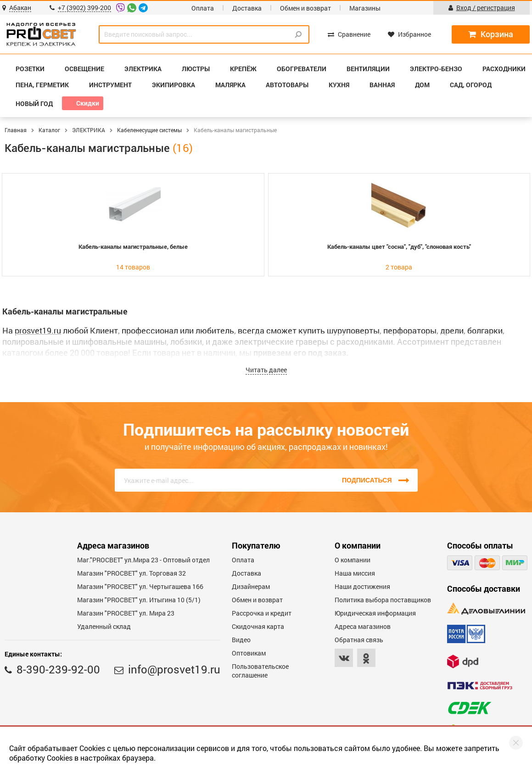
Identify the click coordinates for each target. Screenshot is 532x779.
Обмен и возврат (305, 8)
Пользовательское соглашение (260, 671)
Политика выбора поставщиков (383, 600)
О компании (353, 560)
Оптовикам (249, 653)
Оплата (203, 8)
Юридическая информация (375, 613)
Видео (241, 640)
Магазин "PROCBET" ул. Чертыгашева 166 (140, 586)
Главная (16, 130)
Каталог (49, 130)
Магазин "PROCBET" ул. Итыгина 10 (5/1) (139, 600)
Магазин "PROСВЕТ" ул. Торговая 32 (132, 573)
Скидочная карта (258, 626)
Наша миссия (355, 573)
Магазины (365, 8)
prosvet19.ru (38, 331)
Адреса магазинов (363, 626)
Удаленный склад (104, 626)
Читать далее (266, 370)
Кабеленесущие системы (149, 130)
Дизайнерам (251, 586)
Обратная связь (359, 640)
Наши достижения (362, 586)
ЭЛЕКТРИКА (89, 130)
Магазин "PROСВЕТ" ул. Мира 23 (126, 613)
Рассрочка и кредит (262, 613)
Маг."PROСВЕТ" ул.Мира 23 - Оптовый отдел (143, 560)
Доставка (247, 8)
